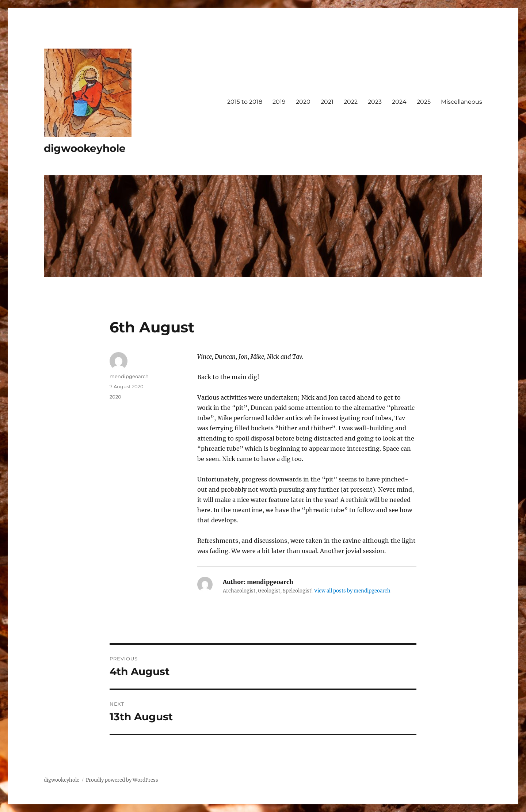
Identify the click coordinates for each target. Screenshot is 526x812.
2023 (375, 102)
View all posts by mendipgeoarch (352, 591)
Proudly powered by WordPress (122, 780)
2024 (399, 102)
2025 (424, 102)
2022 (351, 102)
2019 (279, 102)
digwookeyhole (85, 148)
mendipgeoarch (129, 376)
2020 (303, 102)
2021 (327, 102)
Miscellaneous (462, 102)
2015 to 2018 (245, 102)
